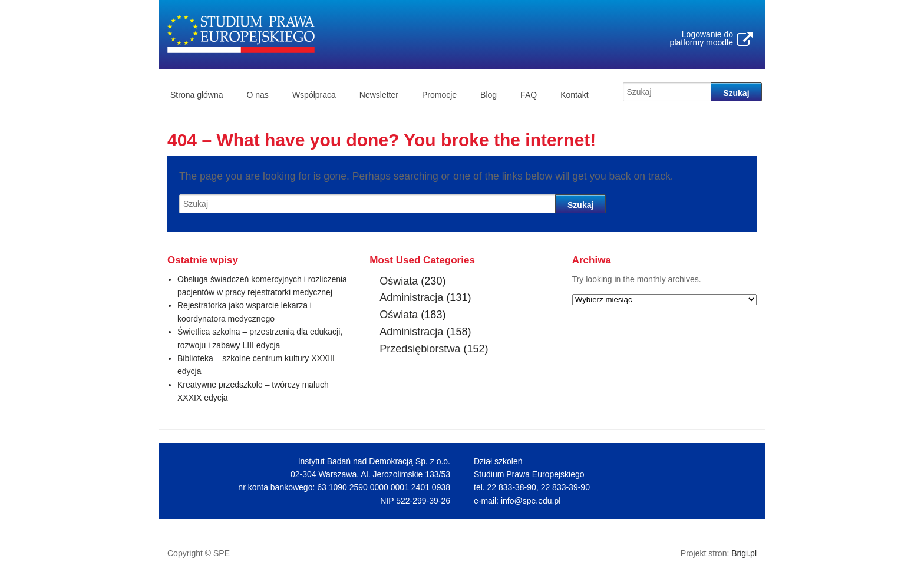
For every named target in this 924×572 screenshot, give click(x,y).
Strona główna (197, 95)
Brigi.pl (744, 553)
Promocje (439, 95)
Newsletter (379, 95)
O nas (258, 95)
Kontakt (574, 95)
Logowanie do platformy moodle (702, 38)
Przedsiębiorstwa (420, 349)
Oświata (399, 281)
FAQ (529, 95)
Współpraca (314, 95)
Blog (489, 95)
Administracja (411, 297)
